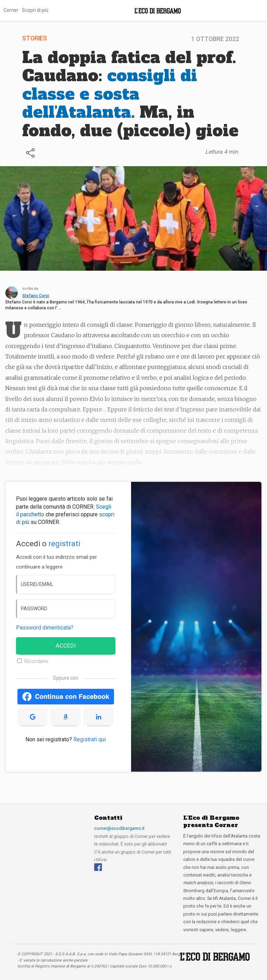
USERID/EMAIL (37, 584)
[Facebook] (98, 867)
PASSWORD (34, 609)
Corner (11, 10)
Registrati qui (90, 739)
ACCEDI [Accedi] (66, 646)
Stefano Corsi (36, 296)
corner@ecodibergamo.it (119, 828)
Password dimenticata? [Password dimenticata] (45, 628)
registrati (64, 544)
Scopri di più (35, 10)
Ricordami (36, 661)
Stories (35, 38)
